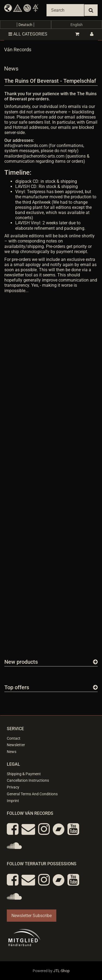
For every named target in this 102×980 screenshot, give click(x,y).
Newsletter (16, 745)
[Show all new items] (95, 662)
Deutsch (25, 25)
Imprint (13, 801)
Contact (14, 738)
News (12, 752)
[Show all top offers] (95, 687)
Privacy (13, 787)
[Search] (65, 10)
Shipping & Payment (24, 774)
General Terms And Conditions (32, 794)
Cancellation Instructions (28, 780)
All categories (28, 34)
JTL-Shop (61, 971)
